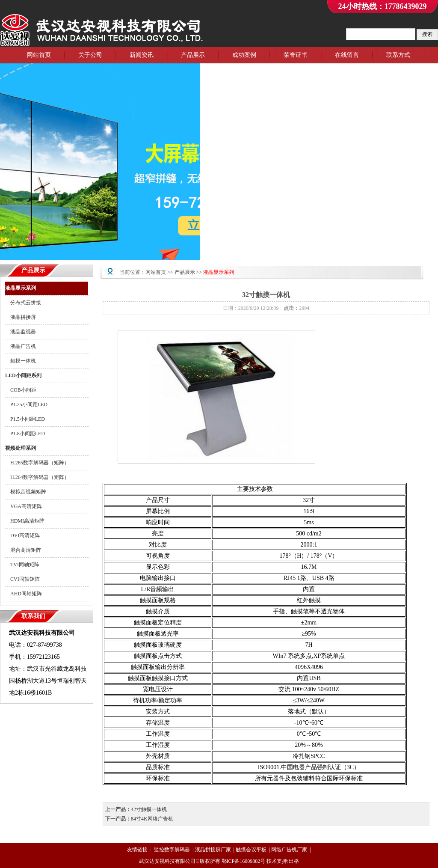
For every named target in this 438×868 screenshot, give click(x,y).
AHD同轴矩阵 (24, 594)
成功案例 (244, 55)
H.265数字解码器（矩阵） (37, 463)
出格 (294, 861)
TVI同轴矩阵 (22, 565)
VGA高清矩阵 (24, 506)
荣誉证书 (296, 55)
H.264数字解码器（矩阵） (37, 477)
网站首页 (39, 55)
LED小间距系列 (23, 375)
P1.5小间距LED (25, 419)
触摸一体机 (21, 361)
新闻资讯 (142, 55)
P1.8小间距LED (25, 434)
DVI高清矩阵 (22, 535)
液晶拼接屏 (21, 317)
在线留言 (347, 55)
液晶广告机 (21, 346)
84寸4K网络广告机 (152, 819)
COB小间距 (21, 390)
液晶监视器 (21, 332)
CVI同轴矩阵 (22, 579)
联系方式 (398, 55)
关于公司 (90, 55)
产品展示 (193, 55)
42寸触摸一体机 (149, 809)
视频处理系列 (21, 448)
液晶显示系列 (21, 288)
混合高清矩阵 (23, 550)
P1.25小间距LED (26, 404)
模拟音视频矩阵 (26, 492)
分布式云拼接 (23, 303)
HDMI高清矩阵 (25, 521)
